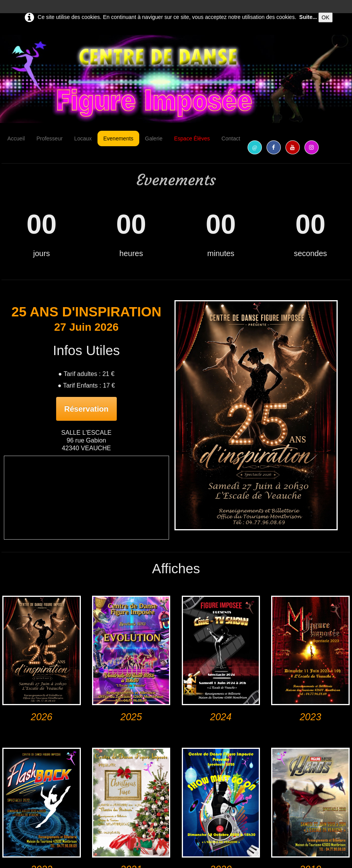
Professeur (50, 138)
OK (325, 17)
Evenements (118, 138)
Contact (231, 138)
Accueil (16, 138)
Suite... (308, 17)
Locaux (83, 138)
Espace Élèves (192, 138)
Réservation (86, 409)
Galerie (154, 138)
